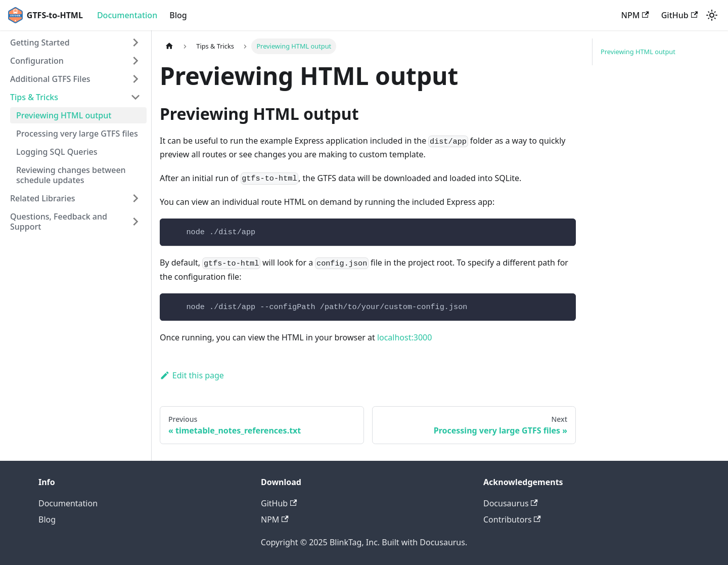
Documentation (127, 15)
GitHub (679, 15)
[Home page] (169, 46)
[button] (75, 42)
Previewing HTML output (638, 52)
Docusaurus (511, 503)
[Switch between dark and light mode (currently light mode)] (712, 15)
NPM (635, 15)
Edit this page (192, 375)
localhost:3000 (405, 337)
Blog (178, 15)
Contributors (512, 519)
